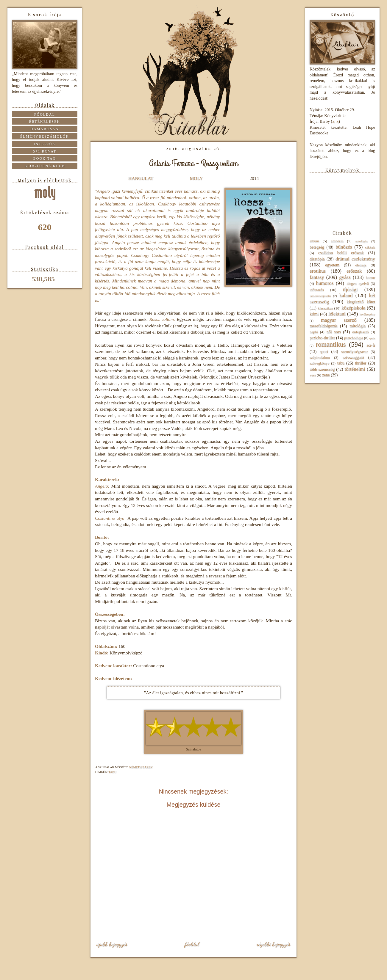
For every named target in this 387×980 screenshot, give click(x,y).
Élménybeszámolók (45, 136)
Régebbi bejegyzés (273, 944)
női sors (334, 332)
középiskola (353, 308)
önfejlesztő (360, 332)
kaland (346, 295)
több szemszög (322, 369)
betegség (317, 247)
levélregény (367, 314)
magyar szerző (339, 320)
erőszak (354, 271)
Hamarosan (45, 129)
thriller (361, 363)
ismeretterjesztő (320, 296)
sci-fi (371, 345)
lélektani (337, 314)
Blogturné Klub (45, 166)
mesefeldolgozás (323, 326)
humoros (325, 283)
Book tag (45, 158)
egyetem (332, 265)
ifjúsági (350, 289)
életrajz (361, 265)
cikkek (370, 247)
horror (370, 278)
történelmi (355, 369)
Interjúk (45, 144)
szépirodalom (320, 358)
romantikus (331, 344)
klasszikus (325, 308)
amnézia (337, 241)
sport (324, 352)
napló (314, 332)
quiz (372, 338)
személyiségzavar (354, 352)
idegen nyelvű (358, 284)
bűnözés (344, 247)
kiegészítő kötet (361, 302)
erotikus (318, 271)
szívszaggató (353, 358)
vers (313, 375)
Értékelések (45, 122)
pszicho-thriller (322, 338)
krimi (314, 314)
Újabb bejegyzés (112, 944)
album (314, 241)
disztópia (317, 259)
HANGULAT (141, 178)
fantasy (317, 277)
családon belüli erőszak (341, 253)
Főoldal (192, 944)
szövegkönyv (319, 363)
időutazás (317, 290)
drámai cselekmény (355, 259)
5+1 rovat (45, 151)
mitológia (358, 326)
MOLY (196, 178)
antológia (361, 241)
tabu (113, 772)
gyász (345, 277)
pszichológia (354, 338)
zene (326, 375)
